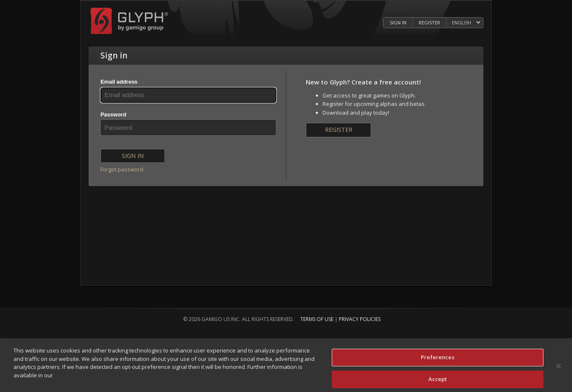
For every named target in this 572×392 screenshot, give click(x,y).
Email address (119, 82)
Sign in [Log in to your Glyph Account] (398, 22)
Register (339, 130)
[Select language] (466, 23)
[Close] (559, 368)
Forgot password (122, 169)
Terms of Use (317, 319)
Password (113, 114)
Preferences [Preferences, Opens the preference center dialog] (437, 359)
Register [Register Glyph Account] (429, 22)
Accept (438, 381)
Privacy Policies (360, 319)
